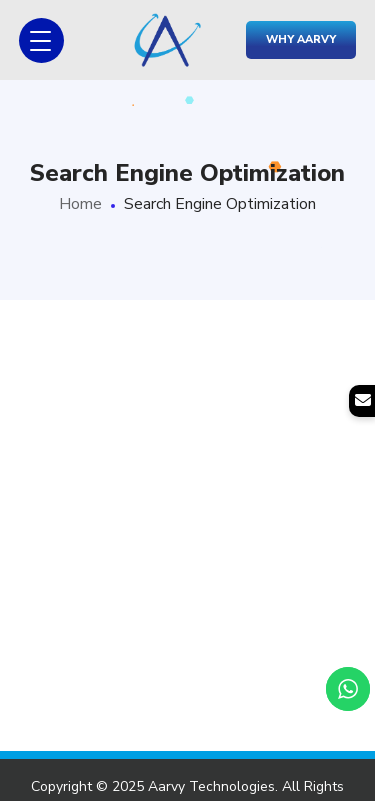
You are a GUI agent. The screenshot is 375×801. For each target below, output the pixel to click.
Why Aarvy (301, 39)
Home (80, 204)
